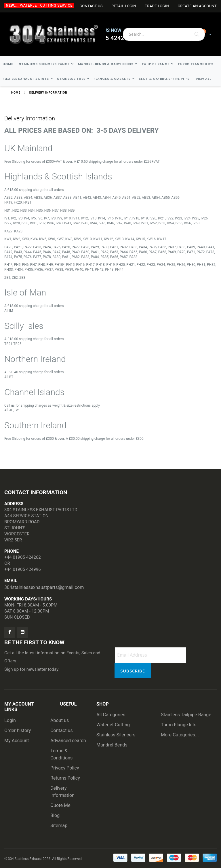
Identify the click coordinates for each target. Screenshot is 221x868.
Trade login (157, 6)
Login (10, 720)
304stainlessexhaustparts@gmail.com (44, 587)
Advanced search (68, 741)
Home (16, 93)
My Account (17, 741)
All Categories (111, 715)
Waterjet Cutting (113, 725)
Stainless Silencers (116, 735)
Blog (55, 815)
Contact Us (91, 6)
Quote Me (60, 805)
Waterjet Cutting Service (46, 5)
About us (60, 720)
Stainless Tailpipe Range (186, 715)
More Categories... (180, 735)
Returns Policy (65, 778)
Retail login (124, 6)
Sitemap (59, 826)
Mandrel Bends (112, 745)
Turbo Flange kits (179, 725)
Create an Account (197, 6)
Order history (18, 730)
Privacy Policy (65, 768)
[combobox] (164, 34)
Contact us (62, 730)
